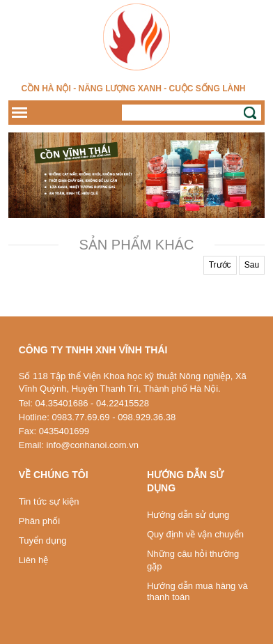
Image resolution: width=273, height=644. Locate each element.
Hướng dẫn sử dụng (188, 515)
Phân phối (39, 521)
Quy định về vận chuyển (195, 534)
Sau (252, 265)
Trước (220, 265)
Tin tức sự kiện (49, 501)
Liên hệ (33, 560)
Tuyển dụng (43, 540)
